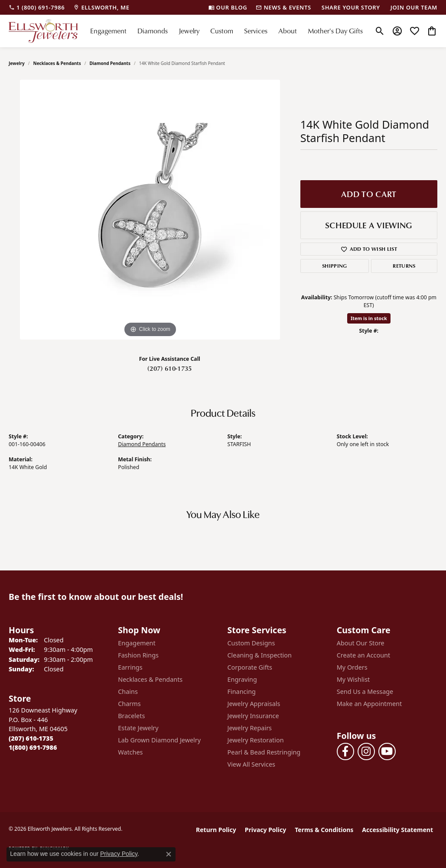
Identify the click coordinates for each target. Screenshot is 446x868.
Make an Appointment (369, 704)
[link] (37, 7)
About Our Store (361, 643)
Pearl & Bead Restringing (264, 752)
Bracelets (131, 716)
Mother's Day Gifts (335, 31)
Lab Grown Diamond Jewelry (159, 740)
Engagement (108, 31)
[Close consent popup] (169, 854)
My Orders (352, 667)
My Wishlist (353, 679)
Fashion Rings (138, 655)
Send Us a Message (365, 691)
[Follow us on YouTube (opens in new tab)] (387, 751)
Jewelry (189, 31)
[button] (380, 31)
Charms (129, 704)
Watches (130, 752)
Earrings (130, 667)
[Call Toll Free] (33, 747)
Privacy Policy (265, 830)
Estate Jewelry (138, 728)
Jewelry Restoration (256, 740)
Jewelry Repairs (250, 728)
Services (256, 31)
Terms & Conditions (324, 830)
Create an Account (363, 655)
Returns (404, 266)
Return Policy (216, 830)
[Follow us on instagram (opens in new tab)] (366, 751)
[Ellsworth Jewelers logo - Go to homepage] (43, 31)
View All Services (252, 764)
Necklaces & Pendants (57, 63)
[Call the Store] (31, 738)
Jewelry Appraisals (254, 704)
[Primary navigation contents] (226, 31)
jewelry (17, 63)
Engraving (242, 679)
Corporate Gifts (250, 667)
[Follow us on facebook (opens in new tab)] (345, 751)
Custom (222, 31)
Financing (242, 691)
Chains (128, 691)
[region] (150, 210)
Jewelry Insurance (253, 716)
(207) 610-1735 (169, 368)
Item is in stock (369, 318)
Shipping (335, 266)
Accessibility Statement (397, 830)
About (288, 31)
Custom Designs (251, 643)
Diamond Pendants (110, 63)
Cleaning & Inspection (260, 655)
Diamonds (153, 31)
